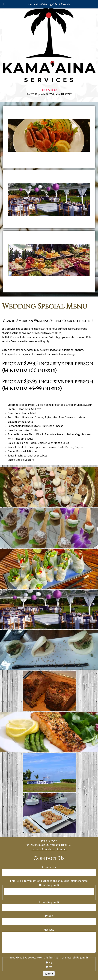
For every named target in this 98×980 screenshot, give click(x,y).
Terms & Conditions (43, 849)
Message (49, 930)
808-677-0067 (49, 90)
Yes (50, 967)
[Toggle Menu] (4, 4)
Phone (49, 916)
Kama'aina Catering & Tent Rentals (49, 4)
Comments (49, 867)
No (50, 963)
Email (49, 902)
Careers (62, 849)
